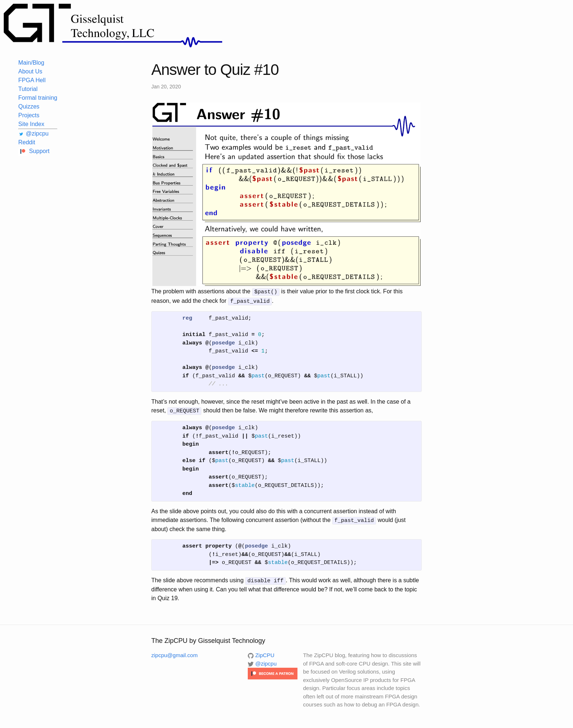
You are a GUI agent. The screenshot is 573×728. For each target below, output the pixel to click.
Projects (29, 115)
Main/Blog (31, 63)
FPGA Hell (32, 80)
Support (34, 151)
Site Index (31, 124)
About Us (30, 71)
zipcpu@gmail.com (174, 653)
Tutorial (28, 89)
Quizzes (29, 106)
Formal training (38, 98)
